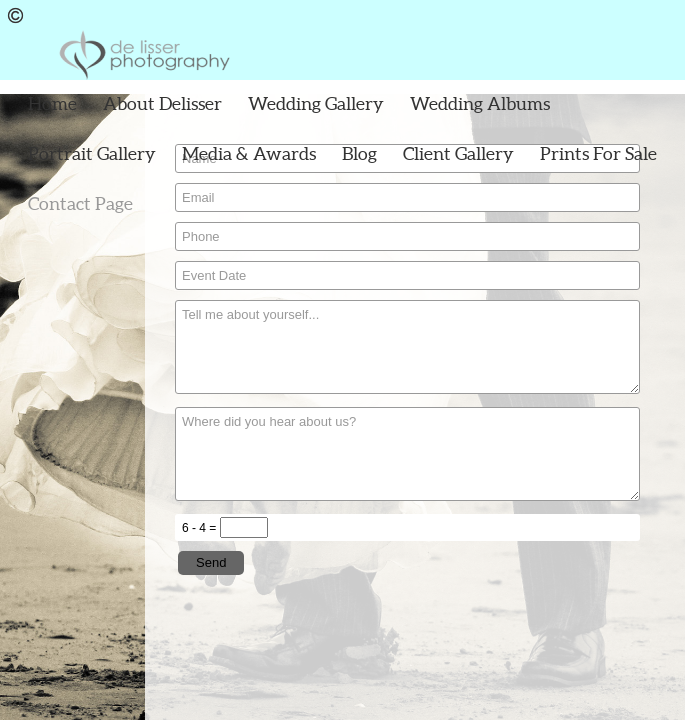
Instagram (670, 15)
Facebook (641, 15)
